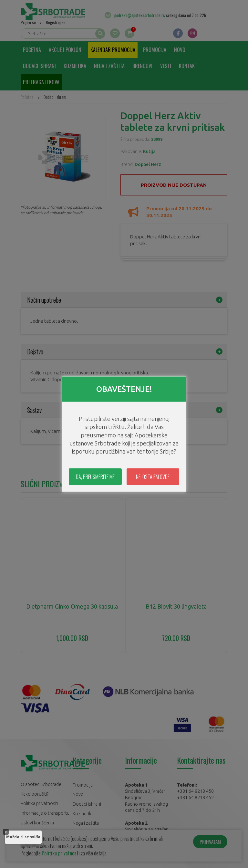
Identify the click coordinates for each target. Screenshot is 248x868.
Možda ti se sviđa (23, 837)
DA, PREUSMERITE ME (95, 477)
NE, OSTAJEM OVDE (153, 477)
